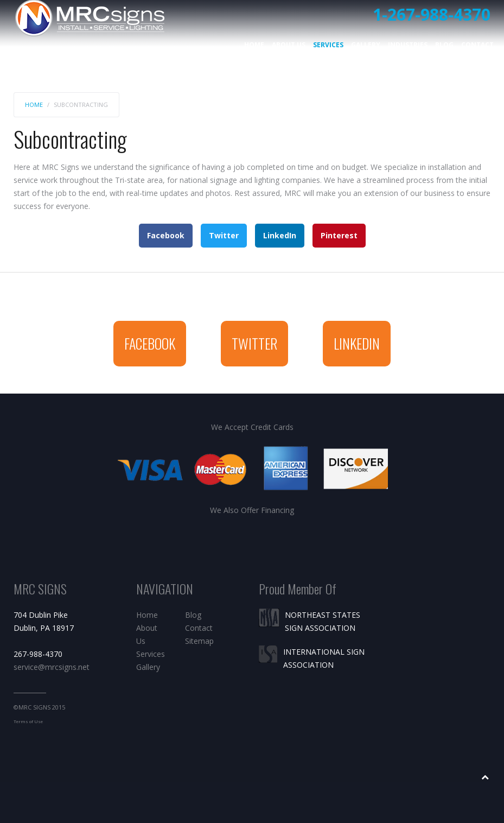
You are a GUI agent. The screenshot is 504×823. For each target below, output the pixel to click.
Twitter (224, 235)
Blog (444, 45)
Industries (408, 45)
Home (254, 45)
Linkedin (357, 343)
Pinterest (339, 235)
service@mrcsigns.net (52, 667)
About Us (289, 45)
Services (328, 45)
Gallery (366, 45)
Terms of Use (28, 721)
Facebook (166, 235)
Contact (477, 45)
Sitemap (199, 641)
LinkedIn (280, 235)
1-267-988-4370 (432, 14)
